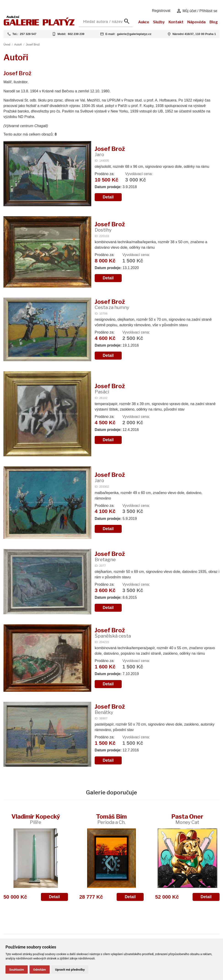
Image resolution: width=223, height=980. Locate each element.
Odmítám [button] (40, 969)
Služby (159, 22)
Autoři (18, 44)
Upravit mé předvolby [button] (70, 969)
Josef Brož (33, 44)
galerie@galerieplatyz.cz (134, 34)
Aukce (144, 22)
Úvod (7, 44)
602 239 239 (76, 34)
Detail (108, 197)
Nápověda (196, 22)
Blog (214, 22)
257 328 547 (28, 34)
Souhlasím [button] (17, 969)
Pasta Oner (187, 819)
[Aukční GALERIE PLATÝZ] (39, 24)
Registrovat (161, 11)
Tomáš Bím (111, 819)
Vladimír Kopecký (36, 819)
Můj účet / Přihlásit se (197, 11)
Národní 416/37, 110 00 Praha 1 (194, 34)
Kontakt (176, 22)
